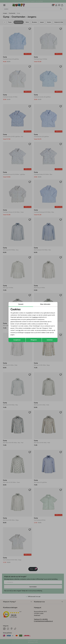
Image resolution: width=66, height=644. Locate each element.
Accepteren (17, 340)
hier (20, 330)
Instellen (50, 340)
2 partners (35, 317)
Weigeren (34, 340)
